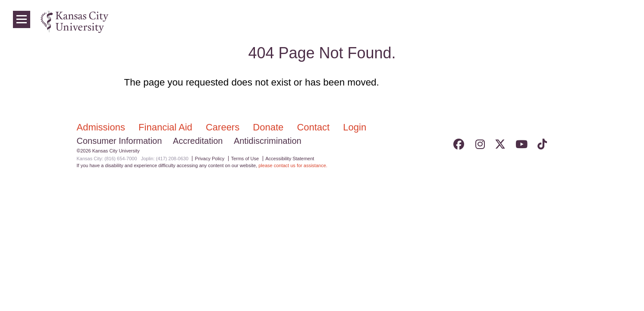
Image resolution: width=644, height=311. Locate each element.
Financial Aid (167, 127)
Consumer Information (119, 141)
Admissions (102, 127)
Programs (550, 22)
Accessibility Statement (290, 159)
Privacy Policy (210, 159)
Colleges (511, 22)
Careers (224, 127)
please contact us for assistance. (293, 165)
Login (609, 22)
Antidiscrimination (268, 141)
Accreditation (198, 141)
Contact (314, 127)
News (583, 22)
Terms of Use (245, 159)
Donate (269, 127)
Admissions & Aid (459, 22)
